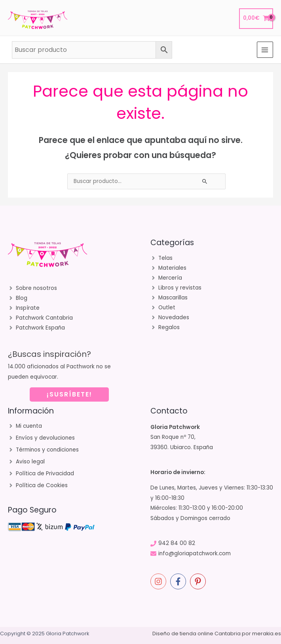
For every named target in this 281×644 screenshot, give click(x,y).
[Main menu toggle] (265, 50)
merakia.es (267, 634)
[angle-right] (32, 288)
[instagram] (159, 581)
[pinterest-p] (199, 581)
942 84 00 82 (177, 543)
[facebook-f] (179, 581)
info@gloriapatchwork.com (195, 553)
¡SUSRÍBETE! (69, 394)
